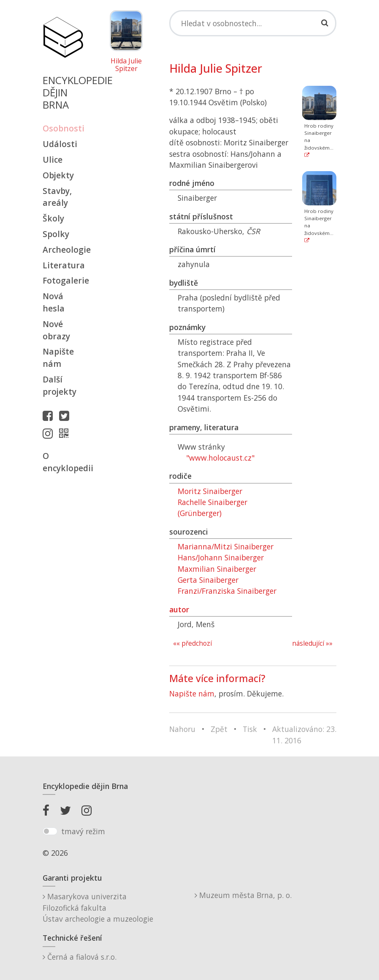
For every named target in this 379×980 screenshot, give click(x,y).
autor (179, 609)
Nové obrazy (56, 330)
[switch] (50, 831)
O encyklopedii (63, 462)
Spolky (56, 234)
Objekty (58, 175)
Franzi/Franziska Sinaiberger (227, 591)
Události (60, 144)
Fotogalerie (63, 280)
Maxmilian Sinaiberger (217, 569)
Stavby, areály (57, 197)
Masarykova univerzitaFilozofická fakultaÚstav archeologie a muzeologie (98, 908)
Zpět (219, 729)
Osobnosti (63, 128)
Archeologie (63, 250)
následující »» (312, 643)
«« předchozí (192, 643)
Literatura (63, 265)
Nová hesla (54, 302)
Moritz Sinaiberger (210, 491)
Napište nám (58, 358)
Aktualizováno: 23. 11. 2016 (304, 734)
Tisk (250, 729)
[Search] (253, 23)
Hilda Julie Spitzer (126, 65)
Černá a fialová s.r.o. (80, 957)
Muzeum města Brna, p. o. (243, 895)
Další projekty (60, 385)
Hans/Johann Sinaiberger (221, 557)
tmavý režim (83, 831)
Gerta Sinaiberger (208, 580)
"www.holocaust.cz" (220, 458)
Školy (53, 218)
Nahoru (182, 729)
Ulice (53, 160)
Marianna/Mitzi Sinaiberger (226, 546)
